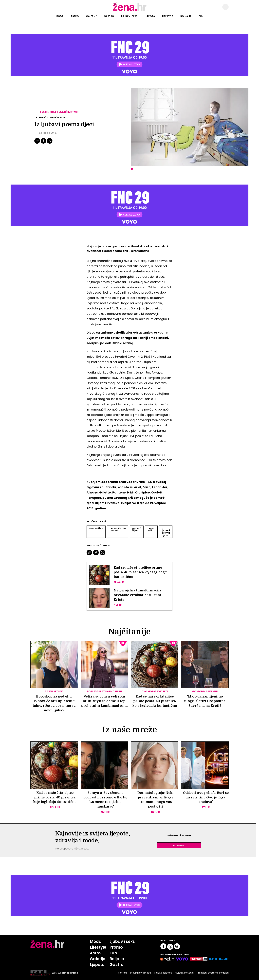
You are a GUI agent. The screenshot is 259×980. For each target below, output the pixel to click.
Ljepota (150, 16)
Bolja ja (186, 16)
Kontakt (122, 973)
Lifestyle (168, 16)
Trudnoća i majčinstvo (59, 112)
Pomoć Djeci (137, 529)
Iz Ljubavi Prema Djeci (166, 532)
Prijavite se (179, 846)
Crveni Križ (151, 529)
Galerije (91, 16)
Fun (201, 16)
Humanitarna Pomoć (118, 529)
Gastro (109, 16)
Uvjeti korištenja (184, 973)
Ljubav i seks (129, 16)
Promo (116, 948)
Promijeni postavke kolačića (213, 973)
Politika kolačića (163, 973)
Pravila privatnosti (140, 973)
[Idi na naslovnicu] (130, 10)
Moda (60, 16)
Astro (75, 16)
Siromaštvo (96, 528)
